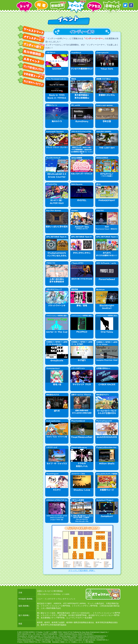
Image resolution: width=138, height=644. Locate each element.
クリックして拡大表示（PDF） (82, 548)
